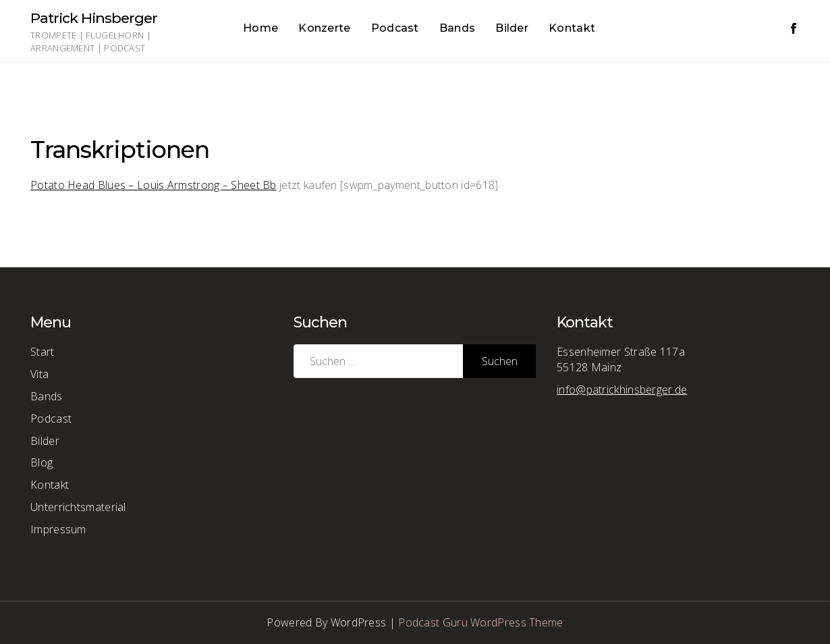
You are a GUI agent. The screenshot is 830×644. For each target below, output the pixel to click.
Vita (39, 374)
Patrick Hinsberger (94, 18)
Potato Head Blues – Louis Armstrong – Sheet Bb (154, 185)
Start (43, 352)
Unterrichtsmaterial (78, 507)
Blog (41, 462)
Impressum (58, 529)
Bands (458, 28)
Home (260, 28)
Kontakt (572, 28)
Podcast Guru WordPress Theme (480, 622)
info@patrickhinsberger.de (622, 390)
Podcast (395, 28)
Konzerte (324, 28)
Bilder (512, 28)
